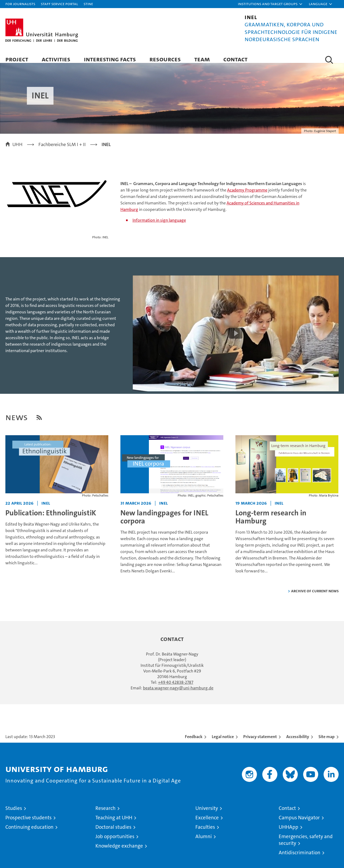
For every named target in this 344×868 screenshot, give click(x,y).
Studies (14, 814)
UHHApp (289, 832)
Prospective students (28, 823)
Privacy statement (260, 742)
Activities (56, 59)
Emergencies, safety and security (306, 845)
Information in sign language (159, 226)
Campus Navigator (299, 823)
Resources (165, 59)
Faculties (205, 832)
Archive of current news (315, 596)
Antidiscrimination (300, 858)
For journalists (20, 4)
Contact (235, 59)
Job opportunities (115, 842)
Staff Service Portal (59, 4)
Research (105, 814)
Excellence (207, 823)
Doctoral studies (113, 832)
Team (202, 59)
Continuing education (29, 832)
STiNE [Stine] (88, 4)
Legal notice (223, 742)
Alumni (204, 842)
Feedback (194, 742)
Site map (327, 742)
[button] (270, 4)
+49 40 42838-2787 (176, 688)
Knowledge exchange (119, 851)
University (207, 814)
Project (17, 59)
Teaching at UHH (114, 823)
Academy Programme (247, 195)
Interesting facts (110, 59)
